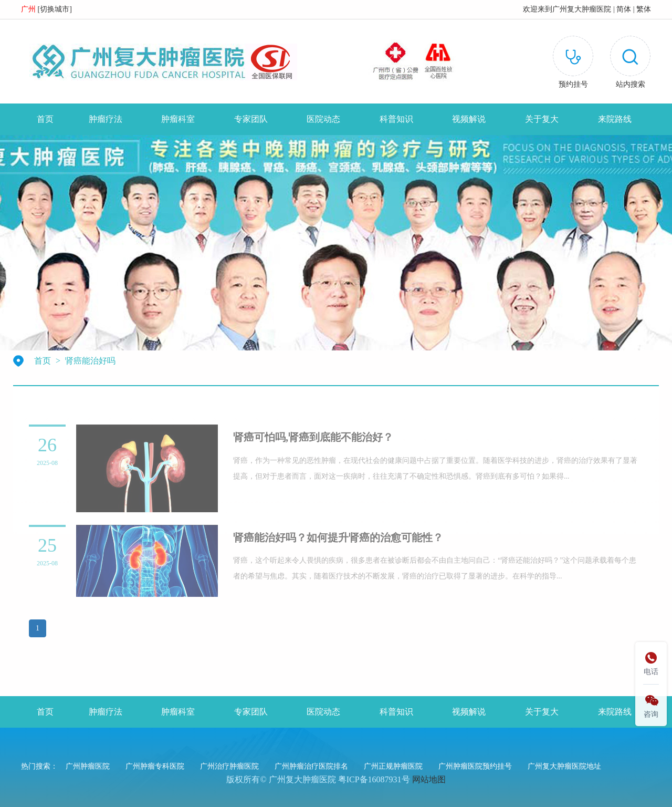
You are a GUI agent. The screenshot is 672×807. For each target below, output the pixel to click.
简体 (624, 9)
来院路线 (615, 119)
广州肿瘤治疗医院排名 (311, 766)
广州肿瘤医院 (88, 766)
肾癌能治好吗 (90, 361)
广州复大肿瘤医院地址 (564, 766)
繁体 (644, 9)
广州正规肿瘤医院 (393, 766)
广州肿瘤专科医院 (155, 766)
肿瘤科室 (178, 119)
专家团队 (251, 119)
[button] (630, 64)
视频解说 (469, 119)
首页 (45, 119)
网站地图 (429, 779)
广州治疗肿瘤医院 (229, 766)
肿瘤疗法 (106, 119)
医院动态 (323, 119)
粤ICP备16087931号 (374, 779)
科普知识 (396, 119)
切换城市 (55, 9)
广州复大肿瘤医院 (582, 9)
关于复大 (542, 119)
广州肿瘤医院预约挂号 (475, 766)
